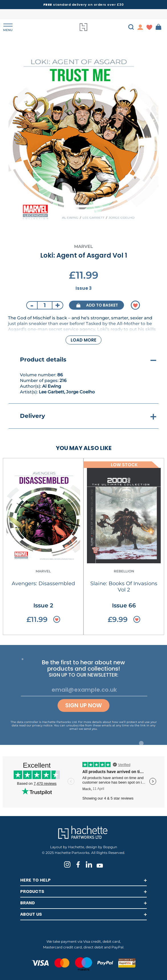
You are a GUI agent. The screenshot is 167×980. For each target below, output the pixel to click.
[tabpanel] (83, 140)
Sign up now (83, 705)
